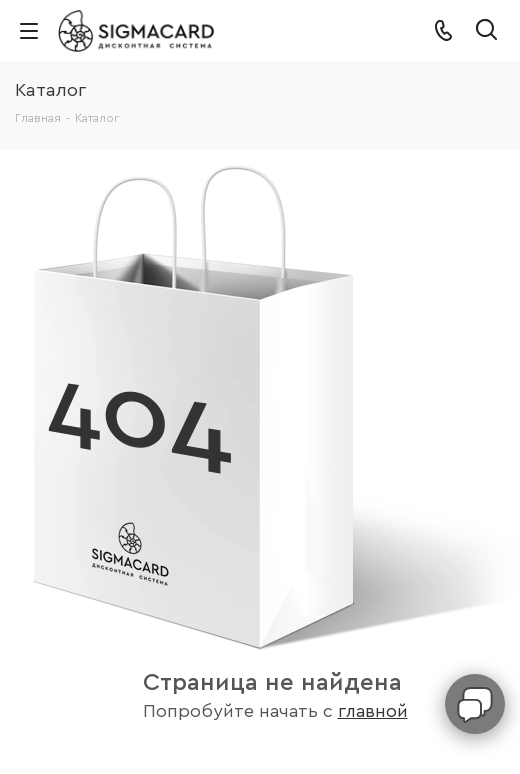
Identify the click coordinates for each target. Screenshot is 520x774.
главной (373, 711)
